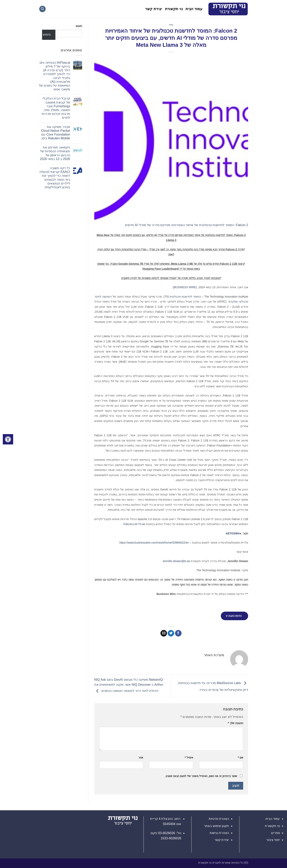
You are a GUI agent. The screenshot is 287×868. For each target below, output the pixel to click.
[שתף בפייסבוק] (178, 633)
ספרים (275, 833)
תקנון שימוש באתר (216, 826)
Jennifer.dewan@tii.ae (176, 561)
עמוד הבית (194, 9)
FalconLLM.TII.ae (134, 524)
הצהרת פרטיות (219, 819)
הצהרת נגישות (219, 833)
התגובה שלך (235, 723)
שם (240, 758)
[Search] (42, 9)
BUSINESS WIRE (185, 287)
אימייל (189, 758)
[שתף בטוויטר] (171, 633)
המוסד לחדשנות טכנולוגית (185, 297)
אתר (141, 758)
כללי (171, 25)
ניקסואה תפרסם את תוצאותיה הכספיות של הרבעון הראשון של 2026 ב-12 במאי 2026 (55, 153)
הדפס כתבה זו (234, 616)
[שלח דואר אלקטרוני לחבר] (164, 633)
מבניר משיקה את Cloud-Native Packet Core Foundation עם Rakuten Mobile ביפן (56, 133)
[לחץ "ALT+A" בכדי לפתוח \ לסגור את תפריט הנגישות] (8, 439)
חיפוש (79, 26)
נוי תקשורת (174, 9)
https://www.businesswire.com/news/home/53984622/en (154, 543)
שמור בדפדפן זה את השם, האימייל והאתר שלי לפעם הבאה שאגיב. (201, 776)
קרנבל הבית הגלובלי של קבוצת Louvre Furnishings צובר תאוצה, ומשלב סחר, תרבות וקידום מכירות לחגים (56, 108)
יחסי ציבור (273, 840)
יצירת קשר (154, 9)
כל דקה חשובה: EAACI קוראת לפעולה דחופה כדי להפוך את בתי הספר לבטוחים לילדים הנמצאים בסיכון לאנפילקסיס (55, 178)
